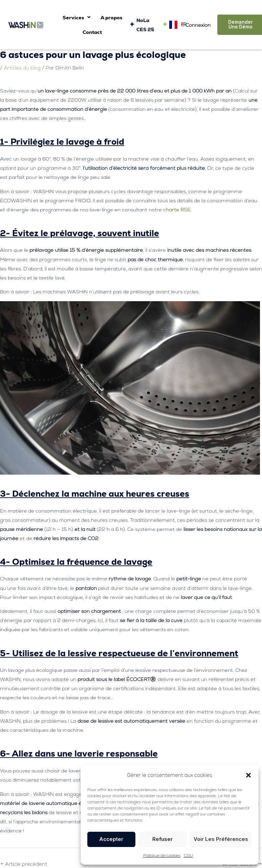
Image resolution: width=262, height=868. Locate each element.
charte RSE (177, 210)
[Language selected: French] (176, 25)
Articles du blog (22, 68)
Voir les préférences (221, 839)
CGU (188, 855)
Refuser (162, 839)
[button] (248, 775)
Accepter (111, 839)
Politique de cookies (162, 855)
